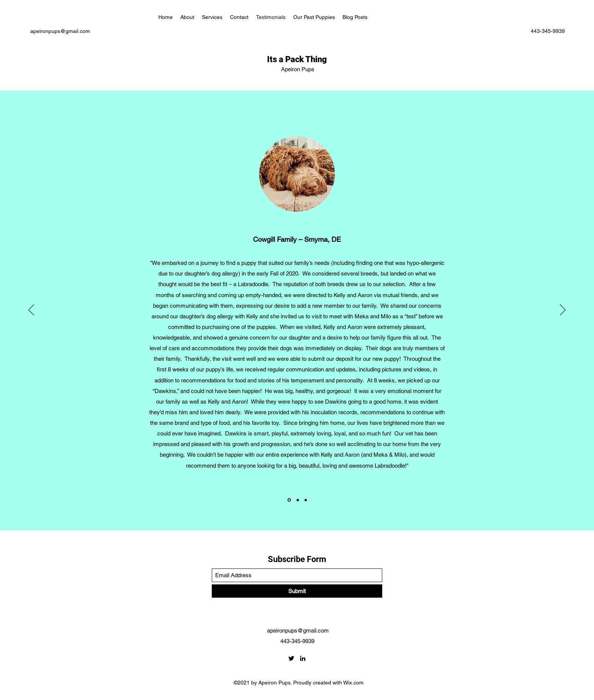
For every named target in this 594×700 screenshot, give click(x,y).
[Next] (563, 310)
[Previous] (31, 310)
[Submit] (297, 591)
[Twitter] (291, 658)
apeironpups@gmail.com (60, 31)
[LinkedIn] (303, 658)
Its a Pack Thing (298, 59)
